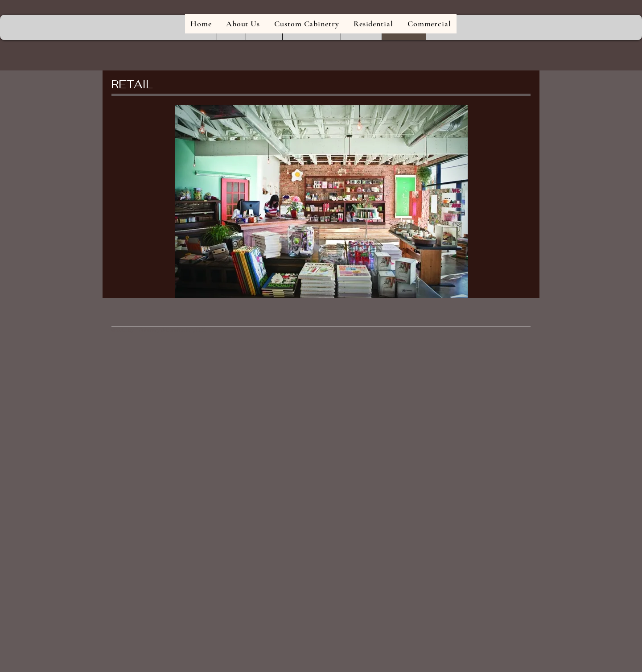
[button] (321, 202)
